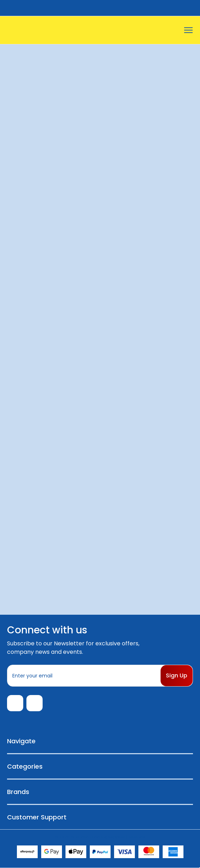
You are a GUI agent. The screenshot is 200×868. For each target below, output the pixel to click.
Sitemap (137, 837)
